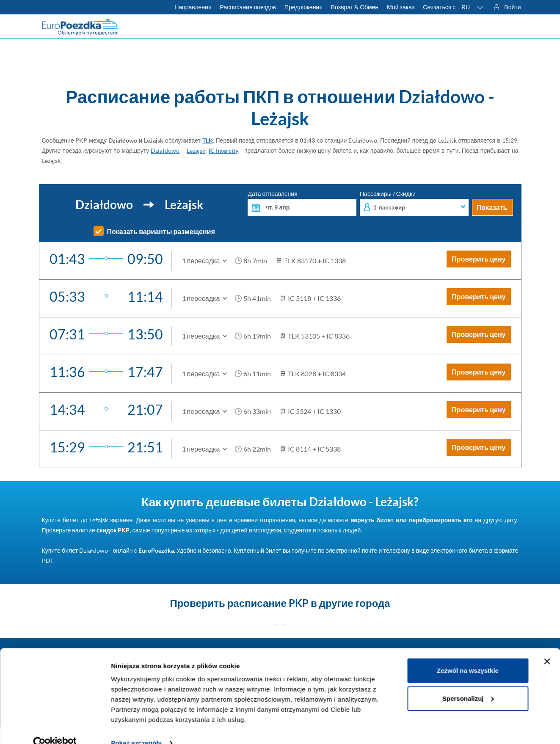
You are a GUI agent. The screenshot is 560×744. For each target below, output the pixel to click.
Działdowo (165, 150)
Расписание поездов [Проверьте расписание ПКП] (248, 7)
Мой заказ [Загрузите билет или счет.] (401, 7)
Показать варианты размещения (161, 231)
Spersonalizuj (468, 682)
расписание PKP (268, 603)
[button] (473, 7)
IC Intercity (223, 150)
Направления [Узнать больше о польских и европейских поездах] (193, 7)
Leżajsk (196, 150)
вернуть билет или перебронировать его (412, 520)
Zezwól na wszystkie (468, 655)
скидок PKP (113, 530)
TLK (208, 140)
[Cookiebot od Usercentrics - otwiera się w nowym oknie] (55, 727)
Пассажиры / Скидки (414, 203)
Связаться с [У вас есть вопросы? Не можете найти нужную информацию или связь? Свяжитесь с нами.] (439, 7)
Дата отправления (302, 203)
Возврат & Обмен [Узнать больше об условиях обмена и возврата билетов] (355, 7)
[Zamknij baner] (547, 646)
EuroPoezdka (156, 550)
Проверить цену (479, 259)
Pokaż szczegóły (136, 727)
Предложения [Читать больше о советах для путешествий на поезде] (303, 7)
